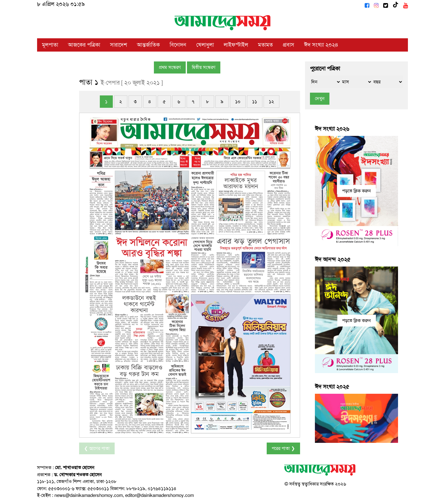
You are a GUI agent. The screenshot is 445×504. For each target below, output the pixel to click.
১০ (238, 102)
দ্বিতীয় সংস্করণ (204, 67)
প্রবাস (288, 45)
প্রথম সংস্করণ (170, 67)
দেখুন (320, 99)
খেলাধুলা (205, 45)
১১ (255, 102)
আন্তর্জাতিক (148, 45)
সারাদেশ (119, 45)
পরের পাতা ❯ (283, 448)
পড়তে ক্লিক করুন (356, 191)
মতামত (265, 45)
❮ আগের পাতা (97, 448)
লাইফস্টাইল (236, 45)
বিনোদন (178, 45)
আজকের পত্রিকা (84, 45)
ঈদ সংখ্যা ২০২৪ (321, 45)
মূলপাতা (50, 45)
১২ (271, 102)
